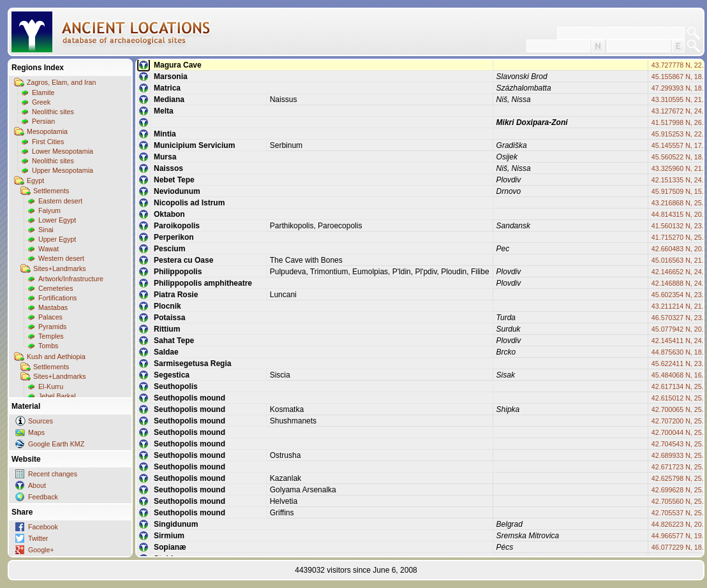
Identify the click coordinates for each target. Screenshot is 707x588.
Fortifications (57, 298)
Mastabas (53, 307)
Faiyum (49, 210)
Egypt (35, 180)
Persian (43, 121)
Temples (51, 336)
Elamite (43, 92)
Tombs (48, 346)
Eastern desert (60, 201)
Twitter (38, 538)
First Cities (48, 142)
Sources (41, 421)
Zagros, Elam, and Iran (61, 82)
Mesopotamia (47, 131)
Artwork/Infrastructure (71, 279)
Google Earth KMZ (56, 444)
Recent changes (53, 474)
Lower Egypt (57, 220)
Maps (36, 432)
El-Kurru (51, 386)
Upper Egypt (57, 239)
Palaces (50, 317)
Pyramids (52, 327)
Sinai (46, 230)
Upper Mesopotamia (63, 170)
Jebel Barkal (57, 396)
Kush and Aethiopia (56, 356)
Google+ (41, 550)
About (37, 485)
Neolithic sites (53, 112)
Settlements (51, 191)
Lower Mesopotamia (63, 151)
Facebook (43, 527)
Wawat (48, 249)
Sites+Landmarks (60, 268)
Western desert (61, 258)
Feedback (43, 497)
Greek (41, 102)
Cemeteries (56, 288)
